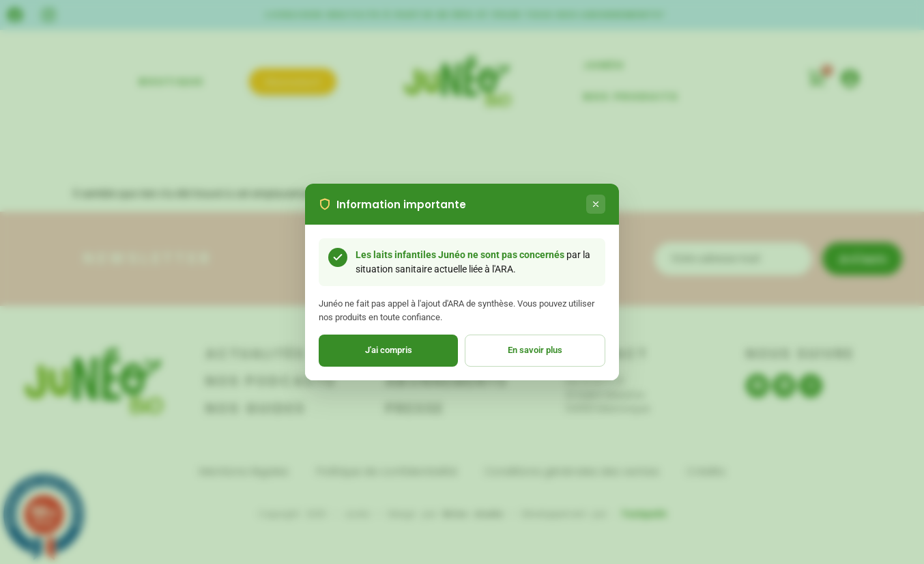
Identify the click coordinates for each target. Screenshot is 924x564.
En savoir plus (535, 350)
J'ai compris (389, 350)
